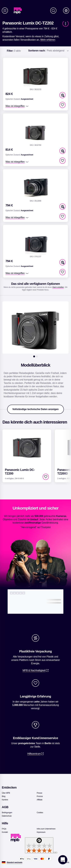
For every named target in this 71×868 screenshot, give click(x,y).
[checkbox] (62, 105)
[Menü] (5, 11)
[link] (19, 11)
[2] (37, 356)
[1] (34, 356)
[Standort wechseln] (14, 862)
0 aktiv (14, 51)
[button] (62, 95)
